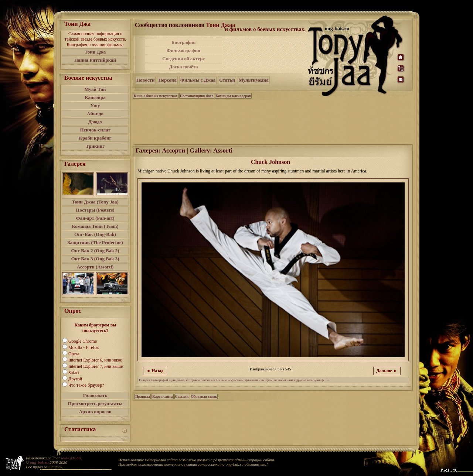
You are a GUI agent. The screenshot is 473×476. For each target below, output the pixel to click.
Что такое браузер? (86, 385)
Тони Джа (95, 52)
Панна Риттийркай (95, 60)
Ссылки (182, 396)
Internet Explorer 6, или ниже (95, 360)
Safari (74, 373)
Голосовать (95, 395)
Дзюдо (95, 122)
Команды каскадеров (233, 96)
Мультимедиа (254, 80)
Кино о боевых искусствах (156, 96)
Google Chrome (83, 341)
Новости (145, 80)
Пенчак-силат (95, 130)
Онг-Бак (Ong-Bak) (95, 234)
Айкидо (95, 114)
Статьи (227, 80)
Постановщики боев (197, 96)
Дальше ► (387, 371)
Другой (75, 379)
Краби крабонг (95, 138)
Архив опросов (95, 412)
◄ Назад (155, 371)
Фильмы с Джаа (198, 80)
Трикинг (95, 146)
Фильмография (183, 50)
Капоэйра (95, 97)
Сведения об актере (183, 59)
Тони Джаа (220, 25)
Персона (167, 80)
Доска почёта (183, 67)
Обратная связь (204, 396)
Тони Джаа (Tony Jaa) (95, 202)
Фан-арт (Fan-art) (95, 218)
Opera (74, 354)
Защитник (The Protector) (95, 242)
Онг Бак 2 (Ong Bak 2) (95, 251)
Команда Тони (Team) (95, 226)
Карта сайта (162, 396)
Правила (143, 396)
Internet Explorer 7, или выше (96, 366)
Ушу (95, 105)
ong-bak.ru (39, 462)
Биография (184, 42)
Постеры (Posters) (95, 210)
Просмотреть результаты (95, 403)
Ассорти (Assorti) (95, 267)
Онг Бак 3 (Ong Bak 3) (95, 259)
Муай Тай (95, 89)
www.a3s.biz (71, 458)
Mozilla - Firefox (84, 347)
